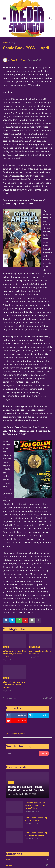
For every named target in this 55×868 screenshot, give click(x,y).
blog (13, 43)
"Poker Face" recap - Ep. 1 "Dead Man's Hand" (36, 834)
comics (27, 865)
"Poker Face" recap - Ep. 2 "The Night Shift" (36, 819)
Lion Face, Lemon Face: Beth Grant (40, 652)
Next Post (46, 698)
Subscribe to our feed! (16, 734)
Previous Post (11, 698)
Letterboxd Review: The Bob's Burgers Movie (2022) (14, 654)
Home (6, 43)
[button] (4, 19)
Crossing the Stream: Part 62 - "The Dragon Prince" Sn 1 (35, 805)
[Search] (23, 753)
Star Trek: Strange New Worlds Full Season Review (14, 685)
